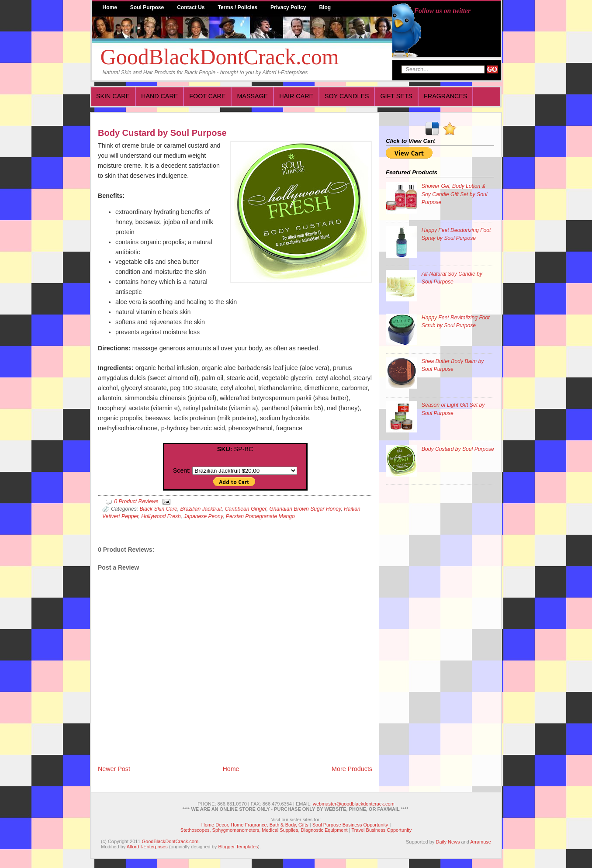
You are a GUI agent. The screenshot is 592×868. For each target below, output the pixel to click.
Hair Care (296, 96)
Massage (252, 96)
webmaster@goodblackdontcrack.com (354, 804)
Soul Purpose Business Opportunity (350, 825)
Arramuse (481, 842)
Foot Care (207, 96)
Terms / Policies (238, 7)
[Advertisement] (421, 624)
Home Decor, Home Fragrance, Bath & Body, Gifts (255, 825)
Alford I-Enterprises (147, 847)
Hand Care (159, 96)
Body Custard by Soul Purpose (162, 133)
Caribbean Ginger (245, 509)
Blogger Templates (238, 847)
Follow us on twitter (443, 11)
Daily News (448, 842)
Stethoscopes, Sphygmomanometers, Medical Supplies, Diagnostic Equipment (264, 830)
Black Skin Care (158, 509)
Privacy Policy (288, 7)
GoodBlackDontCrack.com (220, 57)
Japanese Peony (203, 516)
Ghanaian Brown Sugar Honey (305, 509)
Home (110, 7)
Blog (325, 7)
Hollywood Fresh (161, 516)
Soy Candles (347, 96)
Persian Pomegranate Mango (260, 516)
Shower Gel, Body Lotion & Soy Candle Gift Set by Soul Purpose (455, 194)
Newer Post (114, 769)
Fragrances (445, 96)
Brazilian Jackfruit (201, 509)
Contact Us (191, 7)
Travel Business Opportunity (381, 830)
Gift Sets (396, 96)
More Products (352, 769)
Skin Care (113, 96)
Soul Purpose (147, 7)
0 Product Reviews (136, 501)
